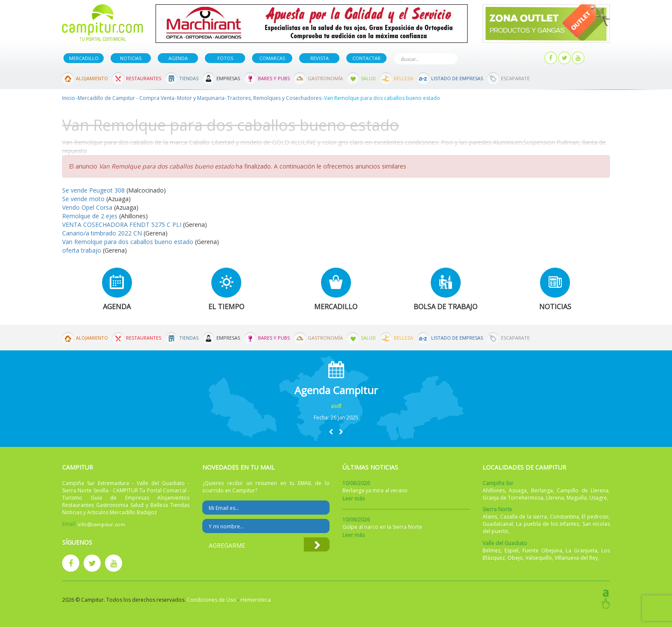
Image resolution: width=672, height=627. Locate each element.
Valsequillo (539, 558)
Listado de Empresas (457, 78)
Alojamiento (92, 78)
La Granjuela (582, 550)
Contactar (366, 58)
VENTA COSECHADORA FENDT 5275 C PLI (122, 225)
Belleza (403, 78)
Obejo (515, 558)
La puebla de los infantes (547, 524)
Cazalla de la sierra (524, 517)
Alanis (490, 517)
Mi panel (524, 58)
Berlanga (542, 490)
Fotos (225, 58)
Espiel (511, 550)
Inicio (69, 98)
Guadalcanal (498, 524)
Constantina (564, 517)
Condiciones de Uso (211, 600)
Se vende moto (84, 199)
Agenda (178, 58)
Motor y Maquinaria (201, 98)
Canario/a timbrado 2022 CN (102, 233)
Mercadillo (84, 58)
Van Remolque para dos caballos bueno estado (128, 242)
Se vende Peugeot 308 (93, 190)
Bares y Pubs (274, 78)
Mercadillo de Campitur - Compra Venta (126, 98)
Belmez (492, 550)
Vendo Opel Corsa (87, 207)
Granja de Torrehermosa (513, 498)
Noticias (131, 58)
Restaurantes (144, 78)
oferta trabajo (82, 250)
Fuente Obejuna (542, 550)
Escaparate (515, 78)
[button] (331, 432)
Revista (319, 58)
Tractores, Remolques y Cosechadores (274, 98)
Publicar (483, 58)
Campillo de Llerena (583, 490)
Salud (368, 78)
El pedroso (595, 517)
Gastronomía (325, 78)
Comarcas (272, 58)
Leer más (354, 499)
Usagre (598, 498)
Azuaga (518, 490)
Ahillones (494, 490)
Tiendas (189, 78)
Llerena (555, 498)
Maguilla (577, 498)
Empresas (228, 78)
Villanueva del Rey (576, 558)
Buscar (449, 58)
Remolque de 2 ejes (90, 216)
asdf (336, 406)
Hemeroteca (256, 600)
